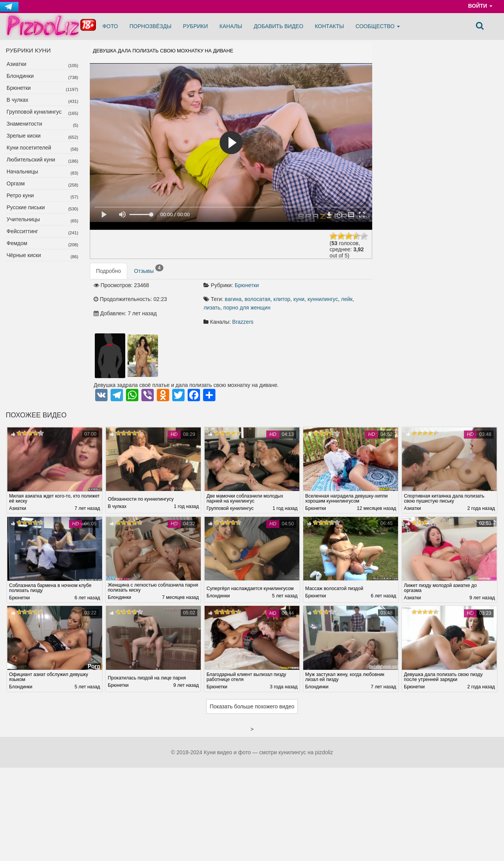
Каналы (231, 26)
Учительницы (23, 219)
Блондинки (20, 76)
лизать (212, 308)
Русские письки (26, 207)
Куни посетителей (29, 148)
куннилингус (323, 299)
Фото (110, 26)
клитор (282, 299)
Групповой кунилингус (34, 112)
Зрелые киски (24, 136)
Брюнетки (19, 88)
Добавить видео (278, 26)
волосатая (258, 299)
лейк (347, 299)
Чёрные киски (24, 255)
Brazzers (243, 322)
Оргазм (16, 183)
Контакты (329, 26)
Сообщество (378, 26)
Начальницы (22, 172)
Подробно (108, 271)
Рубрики (196, 26)
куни (299, 299)
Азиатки (16, 64)
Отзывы (149, 269)
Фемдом (17, 243)
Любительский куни (31, 160)
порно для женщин (247, 308)
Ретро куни (20, 195)
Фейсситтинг (22, 231)
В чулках (18, 100)
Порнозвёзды (150, 26)
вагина (233, 299)
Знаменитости (24, 124)
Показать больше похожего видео (252, 707)
